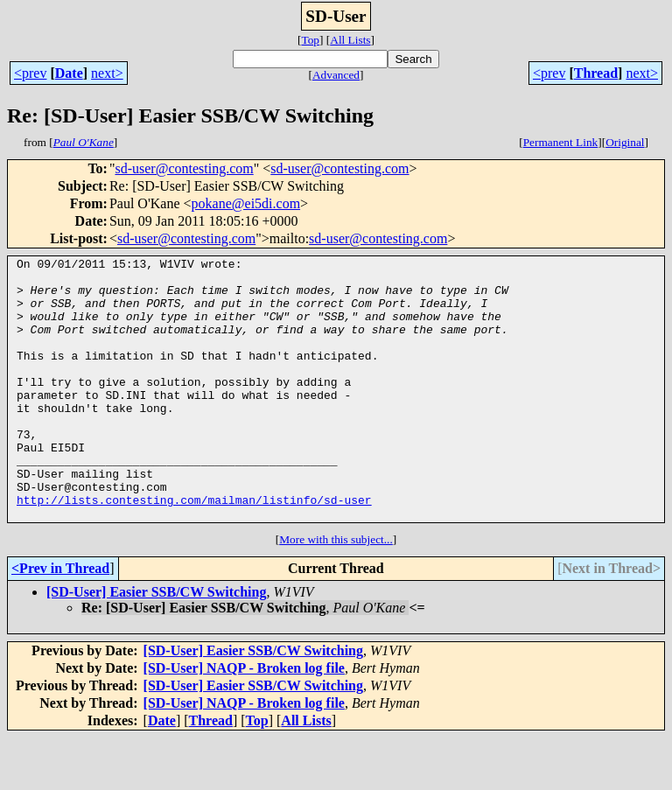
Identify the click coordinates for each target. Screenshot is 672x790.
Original (625, 142)
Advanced (336, 75)
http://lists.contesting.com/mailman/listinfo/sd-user (194, 549)
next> (107, 73)
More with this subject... (336, 592)
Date (69, 73)
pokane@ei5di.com (246, 203)
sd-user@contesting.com (184, 168)
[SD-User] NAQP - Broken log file (244, 720)
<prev (30, 73)
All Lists (350, 40)
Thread (596, 73)
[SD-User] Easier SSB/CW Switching (156, 644)
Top (310, 40)
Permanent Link (561, 142)
